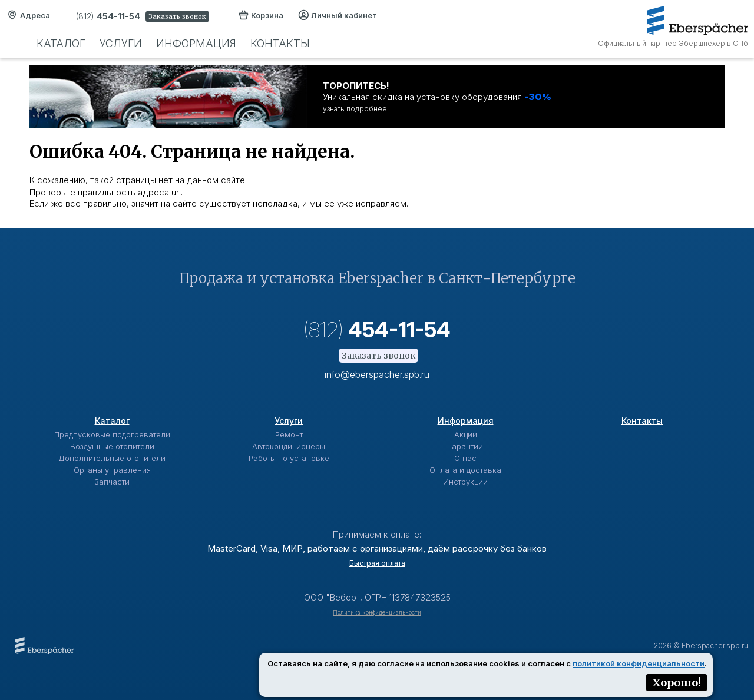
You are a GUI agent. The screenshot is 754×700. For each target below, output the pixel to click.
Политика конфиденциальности (377, 612)
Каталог (61, 43)
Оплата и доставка (465, 470)
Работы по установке (289, 458)
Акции (466, 434)
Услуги (121, 43)
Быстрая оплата (377, 563)
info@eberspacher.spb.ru (377, 374)
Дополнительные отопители (112, 458)
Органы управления (112, 470)
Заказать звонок (177, 16)
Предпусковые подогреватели (112, 434)
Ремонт (289, 434)
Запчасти (112, 482)
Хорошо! (677, 683)
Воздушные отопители (112, 446)
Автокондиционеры (289, 446)
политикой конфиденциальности (639, 663)
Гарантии (466, 446)
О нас (465, 458)
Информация (196, 43)
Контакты (280, 43)
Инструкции (465, 482)
